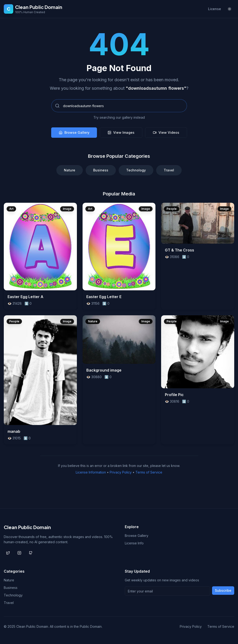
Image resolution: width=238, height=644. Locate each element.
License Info (134, 543)
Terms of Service (149, 472)
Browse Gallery (74, 132)
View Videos (166, 132)
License (215, 9)
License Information (91, 472)
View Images (121, 132)
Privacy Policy (121, 472)
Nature (70, 170)
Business (101, 170)
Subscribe (223, 590)
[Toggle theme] (230, 9)
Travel (169, 170)
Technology (136, 170)
